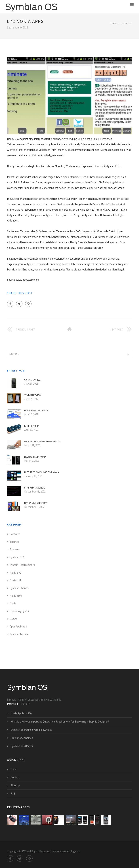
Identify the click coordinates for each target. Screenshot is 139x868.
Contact (15, 777)
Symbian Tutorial (19, 634)
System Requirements (22, 565)
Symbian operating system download (31, 730)
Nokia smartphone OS (36, 411)
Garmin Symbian (33, 380)
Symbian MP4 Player (22, 746)
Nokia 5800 (16, 596)
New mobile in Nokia (35, 457)
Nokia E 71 (15, 580)
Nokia (13, 603)
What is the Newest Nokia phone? (43, 441)
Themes (14, 542)
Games (14, 619)
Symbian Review (33, 395)
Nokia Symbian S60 (21, 713)
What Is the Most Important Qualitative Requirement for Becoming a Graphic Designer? (60, 722)
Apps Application (19, 626)
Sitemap (15, 785)
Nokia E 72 (126, 23)
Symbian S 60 (17, 557)
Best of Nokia (32, 426)
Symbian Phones (19, 588)
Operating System (20, 611)
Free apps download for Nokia (42, 472)
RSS (13, 794)
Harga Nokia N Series (36, 503)
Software (15, 534)
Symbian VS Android (35, 488)
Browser (15, 549)
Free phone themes (22, 738)
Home (113, 23)
